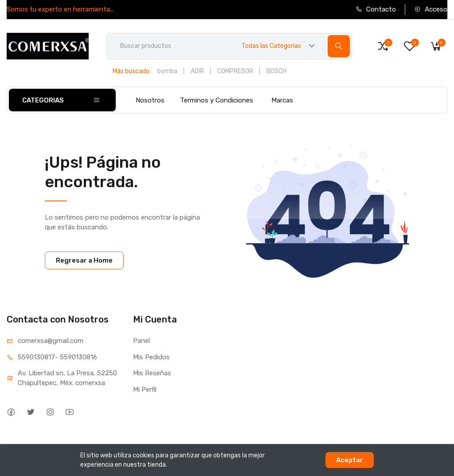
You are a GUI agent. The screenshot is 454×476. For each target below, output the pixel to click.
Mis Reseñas (152, 373)
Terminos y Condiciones (217, 100)
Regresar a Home (84, 260)
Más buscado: (132, 71)
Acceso (431, 9)
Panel (141, 341)
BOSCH (276, 71)
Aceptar (350, 460)
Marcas (282, 100)
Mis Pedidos (151, 357)
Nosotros (150, 100)
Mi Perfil (145, 389)
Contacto (376, 9)
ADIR (197, 71)
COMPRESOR (235, 71)
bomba (167, 71)
